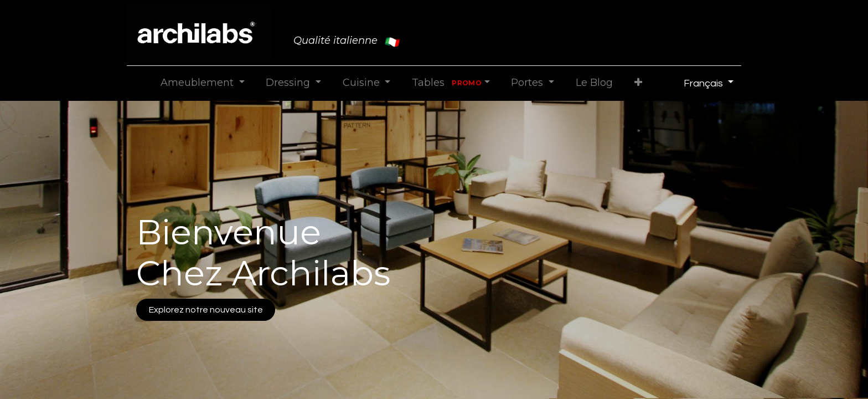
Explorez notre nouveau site (206, 310)
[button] (638, 83)
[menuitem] (594, 83)
